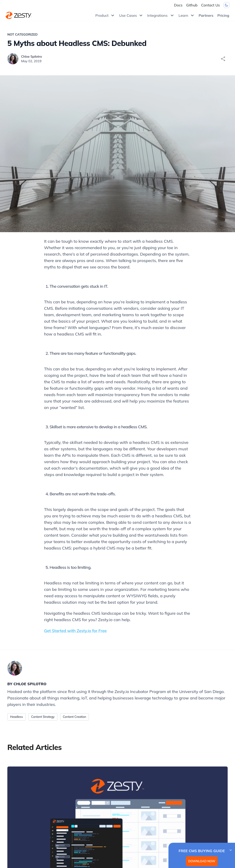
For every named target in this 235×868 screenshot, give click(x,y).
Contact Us (211, 5)
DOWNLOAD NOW (202, 861)
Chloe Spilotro (32, 56)
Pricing (223, 15)
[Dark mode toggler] (227, 5)
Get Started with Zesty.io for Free (75, 631)
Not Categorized (22, 34)
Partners (206, 15)
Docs (178, 5)
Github (192, 5)
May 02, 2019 (31, 61)
